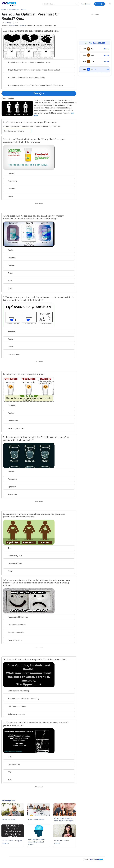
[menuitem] (86, 4)
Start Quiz (39, 93)
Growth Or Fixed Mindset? (36, 820)
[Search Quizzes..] (61, 4)
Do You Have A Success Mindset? (62, 842)
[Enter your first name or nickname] (17, 131)
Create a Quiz (99, 4)
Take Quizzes (86, 4)
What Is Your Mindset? (9, 820)
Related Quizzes (8, 801)
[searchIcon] (77, 4)
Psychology (8, 23)
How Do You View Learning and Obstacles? (12, 842)
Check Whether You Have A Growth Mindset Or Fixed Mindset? (37, 842)
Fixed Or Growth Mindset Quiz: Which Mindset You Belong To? (64, 820)
